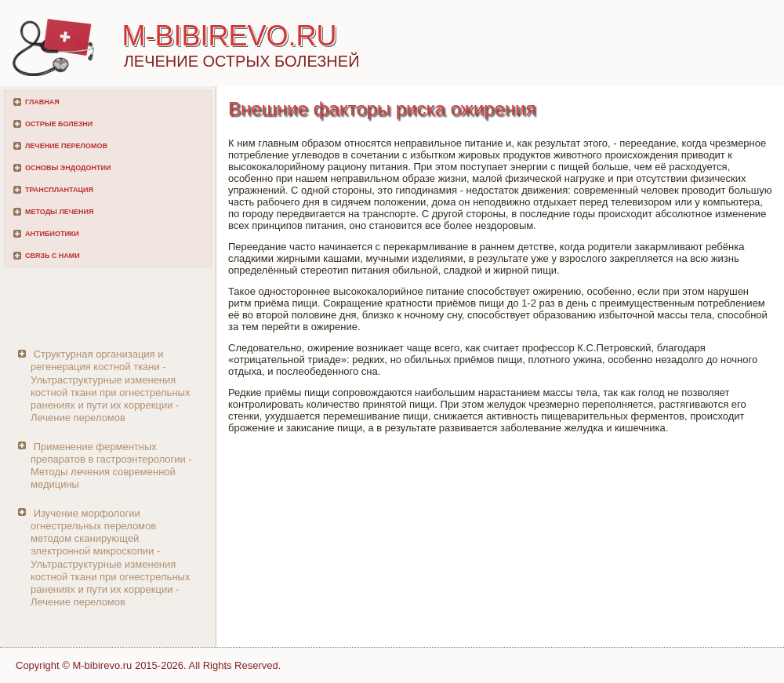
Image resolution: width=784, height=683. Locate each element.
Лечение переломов (66, 146)
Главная (42, 102)
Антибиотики (52, 234)
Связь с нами (53, 256)
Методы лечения (59, 212)
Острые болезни (59, 124)
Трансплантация (59, 190)
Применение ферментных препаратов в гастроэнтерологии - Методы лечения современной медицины (111, 466)
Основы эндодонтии (68, 168)
